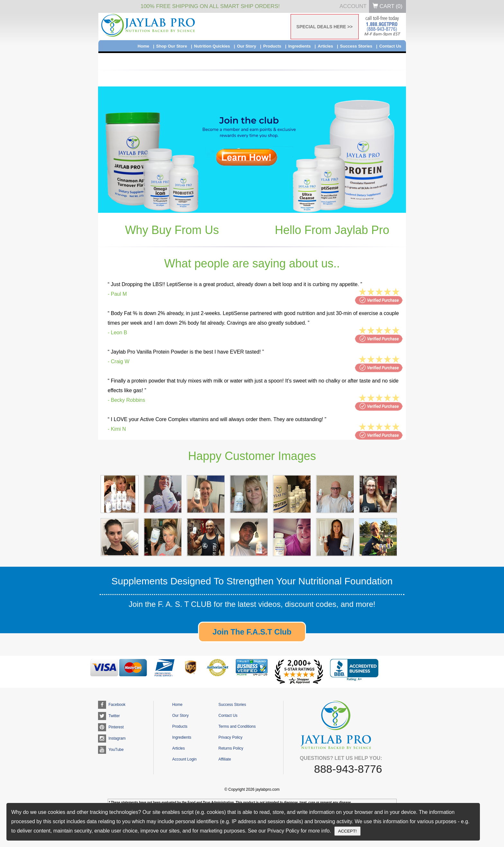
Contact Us (390, 46)
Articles (325, 46)
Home (143, 46)
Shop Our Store (172, 46)
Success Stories (356, 46)
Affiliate (225, 759)
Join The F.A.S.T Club (252, 632)
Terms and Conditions (237, 726)
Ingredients (300, 46)
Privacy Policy (230, 737)
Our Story (247, 46)
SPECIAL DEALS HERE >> (324, 27)
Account (353, 6)
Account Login (184, 759)
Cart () (387, 6)
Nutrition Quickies (212, 46)
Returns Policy (231, 748)
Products (272, 46)
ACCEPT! (347, 831)
